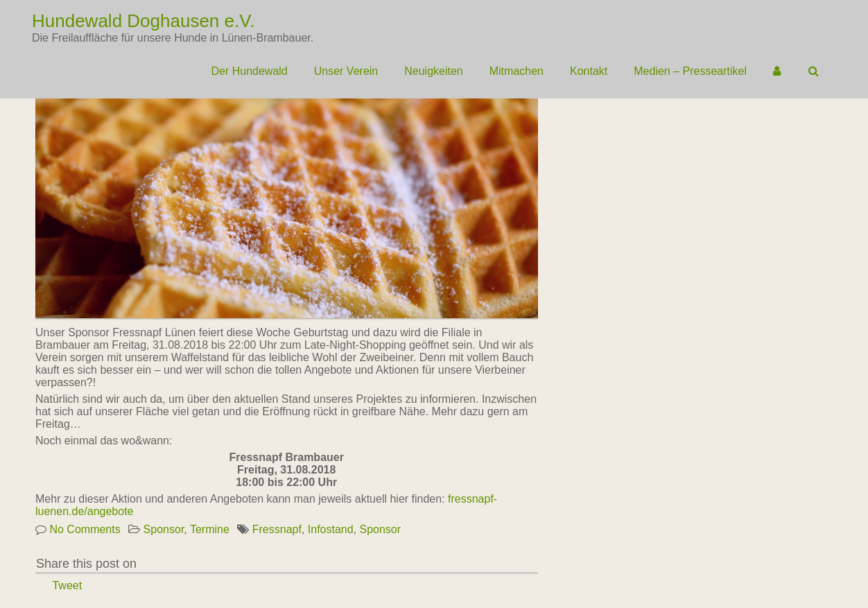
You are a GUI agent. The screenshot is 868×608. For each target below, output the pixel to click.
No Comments (85, 529)
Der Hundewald (249, 71)
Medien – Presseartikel (690, 71)
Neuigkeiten (434, 71)
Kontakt (589, 71)
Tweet (67, 585)
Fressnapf (277, 529)
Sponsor (164, 529)
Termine (210, 529)
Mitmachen (517, 71)
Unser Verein (346, 71)
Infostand (331, 529)
